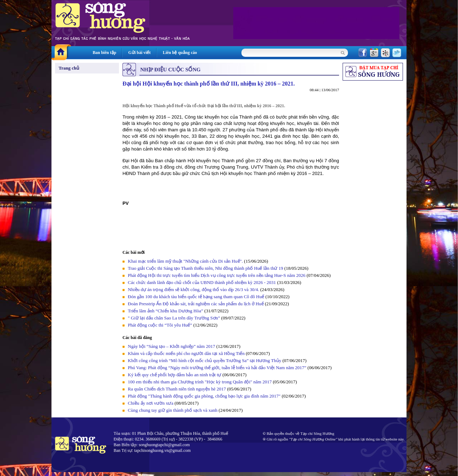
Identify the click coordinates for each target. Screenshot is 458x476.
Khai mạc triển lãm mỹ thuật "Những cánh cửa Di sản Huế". (185, 261)
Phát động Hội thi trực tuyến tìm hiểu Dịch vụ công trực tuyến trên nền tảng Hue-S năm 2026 (217, 275)
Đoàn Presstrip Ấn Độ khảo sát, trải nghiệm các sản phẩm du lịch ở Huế (196, 304)
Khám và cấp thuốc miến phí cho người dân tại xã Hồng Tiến (186, 353)
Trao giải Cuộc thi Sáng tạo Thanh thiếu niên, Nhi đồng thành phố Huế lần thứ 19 (205, 268)
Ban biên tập (104, 53)
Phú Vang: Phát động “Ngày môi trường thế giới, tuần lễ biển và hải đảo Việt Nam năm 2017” (218, 368)
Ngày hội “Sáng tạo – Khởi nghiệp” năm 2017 (172, 346)
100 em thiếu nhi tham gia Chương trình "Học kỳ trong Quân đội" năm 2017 (200, 382)
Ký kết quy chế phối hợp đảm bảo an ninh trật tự (175, 375)
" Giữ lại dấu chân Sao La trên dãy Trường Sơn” (174, 318)
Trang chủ (69, 68)
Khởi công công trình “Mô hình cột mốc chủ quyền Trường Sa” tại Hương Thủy (205, 360)
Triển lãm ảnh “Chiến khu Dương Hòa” (165, 311)
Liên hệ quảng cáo (180, 53)
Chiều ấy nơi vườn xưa (151, 403)
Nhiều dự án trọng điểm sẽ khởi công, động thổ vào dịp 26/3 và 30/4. (193, 289)
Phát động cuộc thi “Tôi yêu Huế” (160, 325)
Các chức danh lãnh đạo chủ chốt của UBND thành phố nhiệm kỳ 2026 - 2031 (202, 282)
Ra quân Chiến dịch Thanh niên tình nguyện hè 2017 (177, 389)
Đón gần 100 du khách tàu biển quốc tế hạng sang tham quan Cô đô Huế (197, 297)
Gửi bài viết (139, 53)
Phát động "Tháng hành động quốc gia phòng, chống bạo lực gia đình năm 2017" (204, 396)
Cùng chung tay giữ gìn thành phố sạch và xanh (173, 410)
